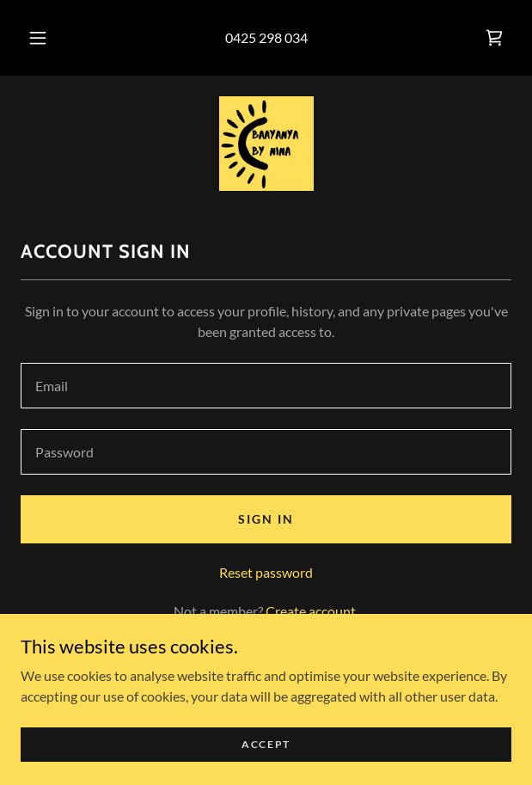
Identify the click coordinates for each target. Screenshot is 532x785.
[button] (43, 38)
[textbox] (266, 386)
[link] (494, 38)
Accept (266, 744)
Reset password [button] (266, 572)
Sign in (266, 519)
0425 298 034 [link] (266, 37)
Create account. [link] (312, 611)
